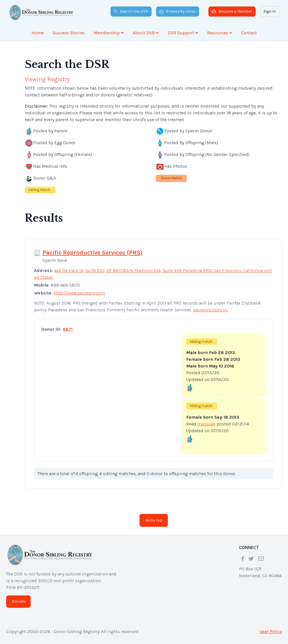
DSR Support (183, 33)
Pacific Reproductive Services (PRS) (93, 253)
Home (38, 33)
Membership (109, 33)
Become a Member (232, 11)
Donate (19, 601)
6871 (68, 329)
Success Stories (69, 33)
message (206, 424)
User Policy (271, 631)
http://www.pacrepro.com (79, 293)
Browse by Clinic (177, 11)
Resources (220, 33)
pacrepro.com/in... (211, 310)
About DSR (146, 33)
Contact (249, 33)
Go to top (154, 520)
